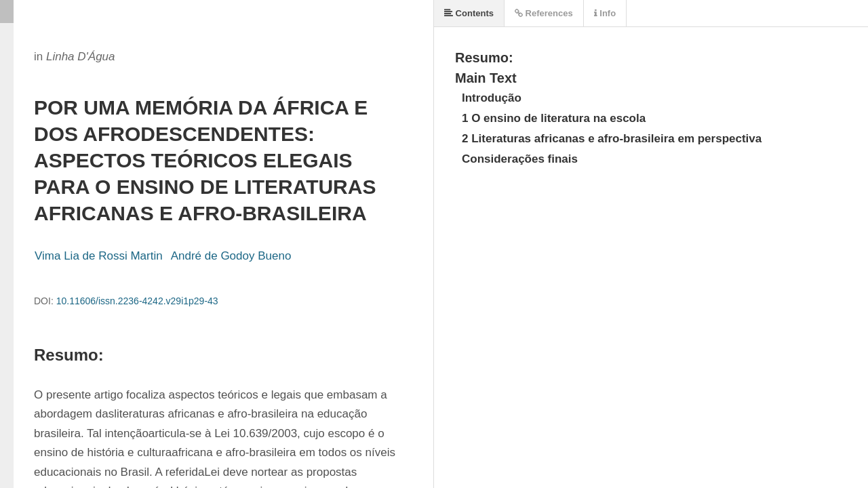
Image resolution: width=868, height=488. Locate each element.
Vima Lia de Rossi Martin (99, 256)
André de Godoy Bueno (231, 256)
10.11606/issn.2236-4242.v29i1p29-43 (137, 301)
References (544, 13)
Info (605, 13)
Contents (469, 13)
